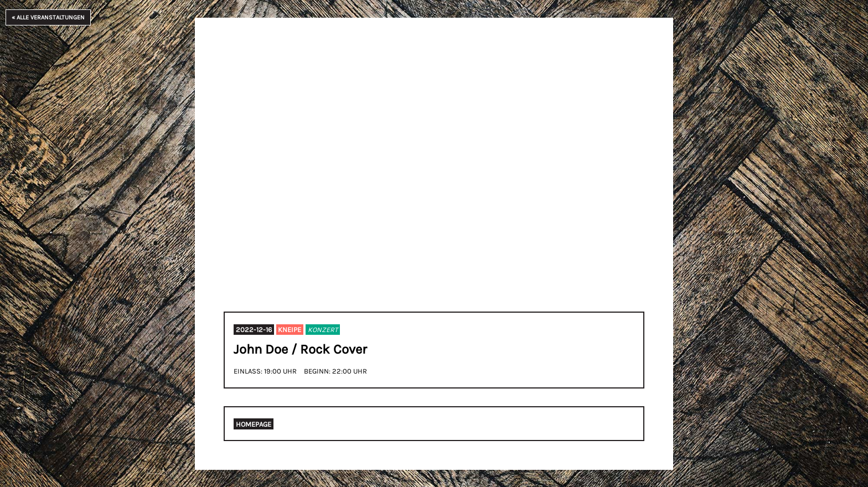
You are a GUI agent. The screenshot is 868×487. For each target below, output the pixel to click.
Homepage (254, 424)
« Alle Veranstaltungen (48, 17)
